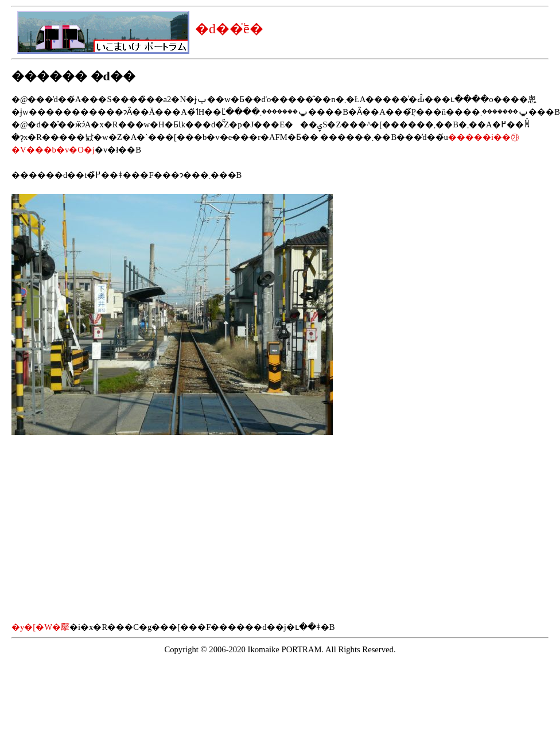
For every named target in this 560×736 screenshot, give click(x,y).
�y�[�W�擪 (40, 627)
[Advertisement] (108, 528)
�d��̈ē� (229, 29)
